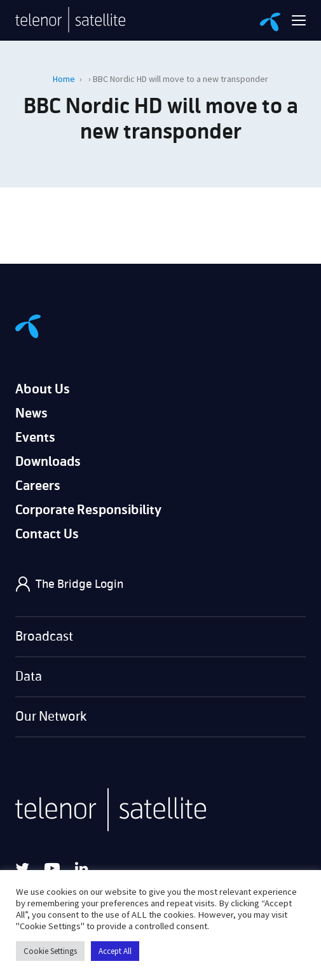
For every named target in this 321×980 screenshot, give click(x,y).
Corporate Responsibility (88, 510)
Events (35, 438)
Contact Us (47, 534)
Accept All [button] (115, 951)
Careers (38, 486)
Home (64, 79)
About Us (43, 389)
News (31, 413)
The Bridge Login (79, 584)
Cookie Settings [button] (50, 951)
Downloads (48, 462)
